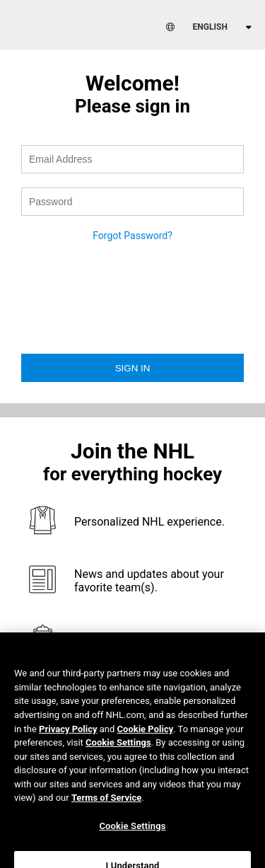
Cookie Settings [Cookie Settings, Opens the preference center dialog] (132, 836)
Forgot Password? (132, 236)
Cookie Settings (118, 753)
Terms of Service (106, 808)
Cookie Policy (146, 739)
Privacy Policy (68, 739)
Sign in (133, 368)
